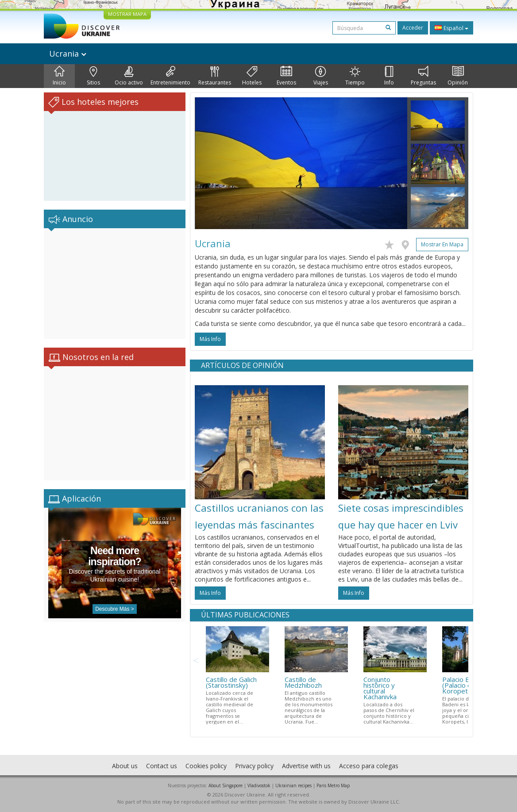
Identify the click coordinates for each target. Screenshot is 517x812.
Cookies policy (206, 766)
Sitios (93, 76)
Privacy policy (254, 766)
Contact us (162, 766)
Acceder (413, 28)
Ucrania (68, 54)
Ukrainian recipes (293, 785)
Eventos (286, 76)
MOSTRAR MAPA (127, 14)
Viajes (321, 76)
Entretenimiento (170, 76)
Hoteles (252, 76)
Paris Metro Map (333, 785)
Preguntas (423, 76)
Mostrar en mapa (442, 244)
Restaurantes (215, 76)
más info (210, 339)
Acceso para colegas (369, 766)
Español (451, 28)
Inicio (59, 76)
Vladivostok (259, 785)
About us (125, 766)
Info (389, 76)
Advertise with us (306, 766)
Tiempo (355, 76)
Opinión (458, 76)
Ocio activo (129, 76)
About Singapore (226, 785)
